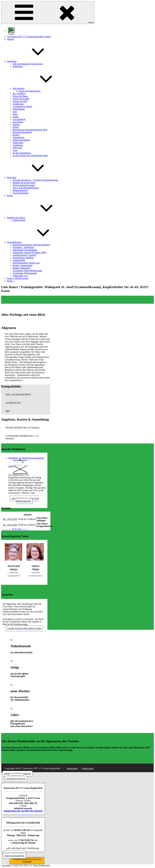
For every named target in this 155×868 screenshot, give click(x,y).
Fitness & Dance (20, 96)
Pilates (16, 127)
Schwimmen (18, 137)
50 (16, 529)
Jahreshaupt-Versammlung (25, 250)
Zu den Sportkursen (22, 153)
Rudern (16, 135)
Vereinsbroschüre (21, 193)
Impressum (72, 768)
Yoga (15, 150)
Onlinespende (19, 220)
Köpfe (10, 196)
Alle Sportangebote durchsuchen (28, 64)
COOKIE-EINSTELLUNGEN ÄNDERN (27, 861)
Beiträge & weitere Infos (24, 183)
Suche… (11, 281)
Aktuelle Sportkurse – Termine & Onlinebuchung (35, 180)
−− (7, 529)
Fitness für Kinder (21, 99)
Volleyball (17, 148)
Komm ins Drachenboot (29, 91)
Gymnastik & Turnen (22, 106)
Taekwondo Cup (20, 276)
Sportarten (33, 61)
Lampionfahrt (19, 260)
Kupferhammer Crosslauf (24, 255)
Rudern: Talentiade (21, 268)
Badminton (18, 66)
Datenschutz (88, 768)
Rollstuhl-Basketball (22, 132)
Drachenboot (40, 88)
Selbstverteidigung (21, 140)
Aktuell (10, 39)
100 (19, 529)
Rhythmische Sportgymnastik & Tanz (30, 130)
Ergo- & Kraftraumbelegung (26, 188)
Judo (15, 112)
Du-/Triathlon (19, 94)
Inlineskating (19, 109)
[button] (26, 395)
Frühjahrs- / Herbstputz (23, 247)
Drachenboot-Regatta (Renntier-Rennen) (31, 245)
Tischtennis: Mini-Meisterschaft (27, 271)
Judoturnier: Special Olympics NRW (30, 253)
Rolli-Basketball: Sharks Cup (26, 263)
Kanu (15, 114)
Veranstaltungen (36, 242)
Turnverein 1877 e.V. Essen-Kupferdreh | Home (29, 37)
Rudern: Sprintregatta (23, 265)
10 (13, 529)
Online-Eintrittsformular (24, 185)
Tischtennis (18, 145)
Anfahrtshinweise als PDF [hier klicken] (23, 811)
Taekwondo (18, 143)
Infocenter (33, 177)
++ (25, 529)
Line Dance (18, 122)
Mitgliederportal (20, 190)
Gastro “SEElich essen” (18, 278)
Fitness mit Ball (20, 101)
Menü (48, 13)
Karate (16, 117)
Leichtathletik (19, 119)
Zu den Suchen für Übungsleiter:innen (30, 155)
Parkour (16, 125)
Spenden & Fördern (37, 218)
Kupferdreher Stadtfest (23, 258)
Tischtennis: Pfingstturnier (25, 273)
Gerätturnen (18, 104)
